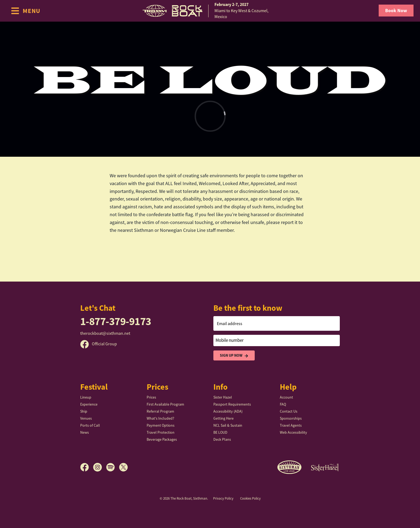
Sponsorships (291, 418)
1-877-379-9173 (116, 321)
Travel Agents (291, 425)
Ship (84, 411)
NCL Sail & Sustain (228, 425)
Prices (151, 397)
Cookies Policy (250, 498)
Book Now (396, 11)
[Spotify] (113, 467)
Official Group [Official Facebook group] (99, 344)
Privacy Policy (223, 498)
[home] (210, 11)
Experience (89, 404)
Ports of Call (90, 425)
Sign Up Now (234, 355)
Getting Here (224, 418)
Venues (86, 418)
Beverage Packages (162, 439)
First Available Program (165, 404)
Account (286, 397)
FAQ (283, 404)
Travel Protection (161, 432)
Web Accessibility (293, 432)
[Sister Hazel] (325, 467)
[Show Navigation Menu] (26, 11)
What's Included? (160, 418)
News (85, 432)
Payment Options (161, 425)
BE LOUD (220, 432)
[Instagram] (100, 467)
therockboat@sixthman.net (105, 333)
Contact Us (289, 411)
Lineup (86, 397)
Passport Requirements (232, 404)
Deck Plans (222, 439)
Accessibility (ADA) (228, 411)
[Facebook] (87, 467)
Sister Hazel (223, 397)
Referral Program (160, 411)
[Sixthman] (289, 467)
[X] (123, 467)
